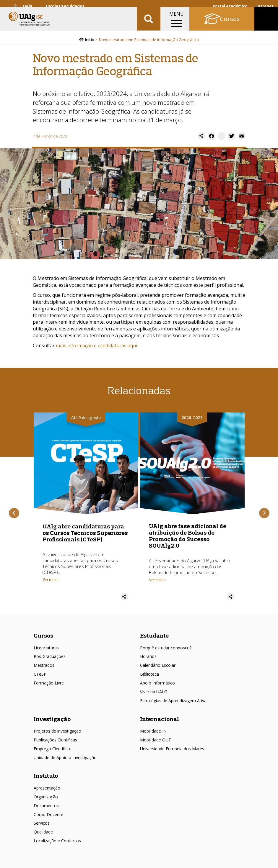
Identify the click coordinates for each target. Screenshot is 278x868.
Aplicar (149, 24)
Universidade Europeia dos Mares (172, 750)
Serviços (42, 824)
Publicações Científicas (55, 741)
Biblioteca (149, 675)
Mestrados (44, 666)
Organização (46, 798)
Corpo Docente (48, 815)
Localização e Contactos (57, 842)
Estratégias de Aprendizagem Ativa (173, 701)
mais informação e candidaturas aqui (96, 346)
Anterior (14, 514)
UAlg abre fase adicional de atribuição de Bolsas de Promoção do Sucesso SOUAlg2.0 (188, 537)
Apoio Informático (157, 684)
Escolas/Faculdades (65, 6)
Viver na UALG (154, 693)
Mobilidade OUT (156, 741)
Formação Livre (49, 684)
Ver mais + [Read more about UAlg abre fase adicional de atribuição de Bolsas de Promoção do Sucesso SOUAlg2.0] (158, 581)
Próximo (264, 514)
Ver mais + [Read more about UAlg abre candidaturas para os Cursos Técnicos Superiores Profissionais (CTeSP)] (51, 580)
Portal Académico (230, 6)
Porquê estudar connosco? (166, 649)
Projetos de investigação (57, 732)
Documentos (46, 806)
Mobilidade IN (153, 732)
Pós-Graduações (50, 657)
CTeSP (40, 675)
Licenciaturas (46, 649)
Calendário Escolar (158, 666)
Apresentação (47, 789)
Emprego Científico (52, 750)
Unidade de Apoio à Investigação (65, 758)
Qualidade (43, 833)
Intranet (265, 6)
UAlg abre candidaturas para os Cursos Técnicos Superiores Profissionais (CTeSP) (85, 534)
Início (90, 40)
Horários (148, 657)
